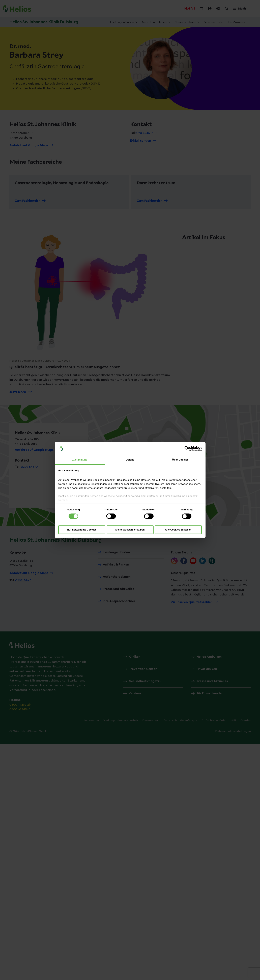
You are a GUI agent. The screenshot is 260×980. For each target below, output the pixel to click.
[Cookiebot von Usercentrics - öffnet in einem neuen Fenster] (187, 449)
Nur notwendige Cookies (82, 530)
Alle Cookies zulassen (178, 530)
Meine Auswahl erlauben (130, 530)
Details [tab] (130, 460)
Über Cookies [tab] (180, 460)
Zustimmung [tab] (80, 460)
